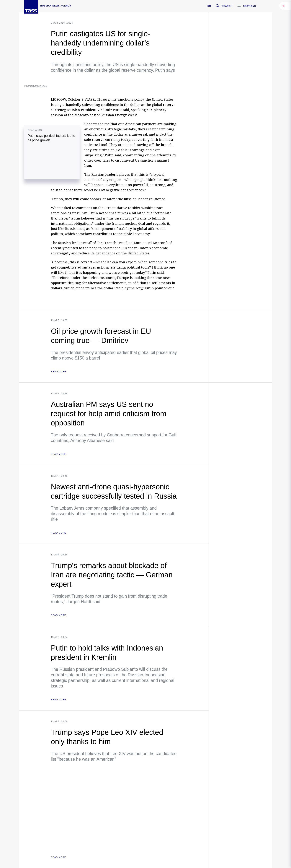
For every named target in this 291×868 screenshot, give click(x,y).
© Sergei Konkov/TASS (35, 86)
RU (209, 6)
